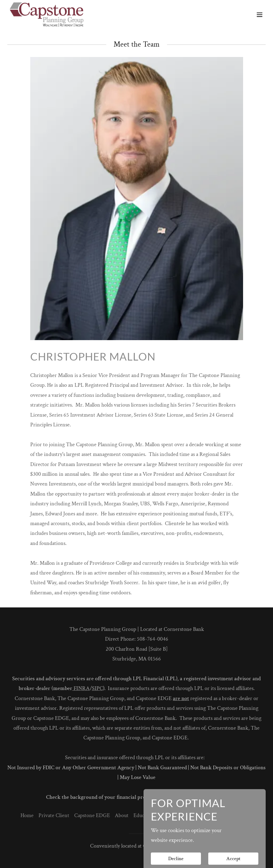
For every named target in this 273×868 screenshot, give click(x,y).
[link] (47, 15)
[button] (260, 15)
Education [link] (144, 815)
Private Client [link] (54, 815)
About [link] (122, 815)
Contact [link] (189, 815)
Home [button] (27, 815)
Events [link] (168, 815)
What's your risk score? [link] (228, 815)
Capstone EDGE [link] (92, 815)
